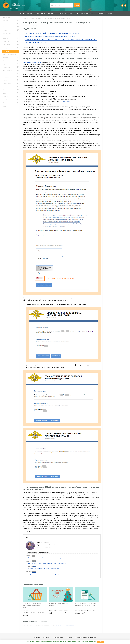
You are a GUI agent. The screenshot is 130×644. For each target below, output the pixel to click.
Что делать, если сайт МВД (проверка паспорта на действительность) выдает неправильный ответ (61, 39)
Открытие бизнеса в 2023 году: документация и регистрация (85, 605)
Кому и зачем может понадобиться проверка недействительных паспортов (52, 33)
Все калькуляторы (26, 13)
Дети (34, 556)
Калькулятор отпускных (85, 13)
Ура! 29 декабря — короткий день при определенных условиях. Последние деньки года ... (58, 612)
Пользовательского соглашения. (65, 625)
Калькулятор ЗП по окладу (46, 13)
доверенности (66, 102)
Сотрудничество (57, 638)
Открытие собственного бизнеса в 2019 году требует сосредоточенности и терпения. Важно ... (85, 612)
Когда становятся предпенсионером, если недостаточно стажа (46, 563)
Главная (25, 18)
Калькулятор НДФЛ (66, 13)
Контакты (46, 638)
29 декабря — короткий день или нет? (59, 605)
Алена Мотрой (33, 25)
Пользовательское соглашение (85, 638)
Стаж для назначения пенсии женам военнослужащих (43, 574)
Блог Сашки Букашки (105, 13)
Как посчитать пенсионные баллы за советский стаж (43, 568)
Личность (32, 18)
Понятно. (100, 642)
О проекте (37, 638)
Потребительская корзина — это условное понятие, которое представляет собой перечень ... (34, 614)
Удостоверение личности (32, 62)
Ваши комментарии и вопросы (36, 43)
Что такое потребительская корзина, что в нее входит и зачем (33, 606)
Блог (5, 106)
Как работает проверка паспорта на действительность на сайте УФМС (50, 36)
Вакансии (69, 638)
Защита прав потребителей (7, 34)
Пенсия (34, 561)
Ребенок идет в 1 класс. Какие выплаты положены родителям (46, 558)
